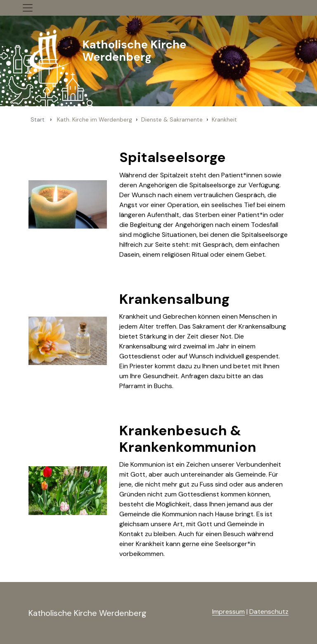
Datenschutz (269, 612)
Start (38, 119)
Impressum (228, 612)
